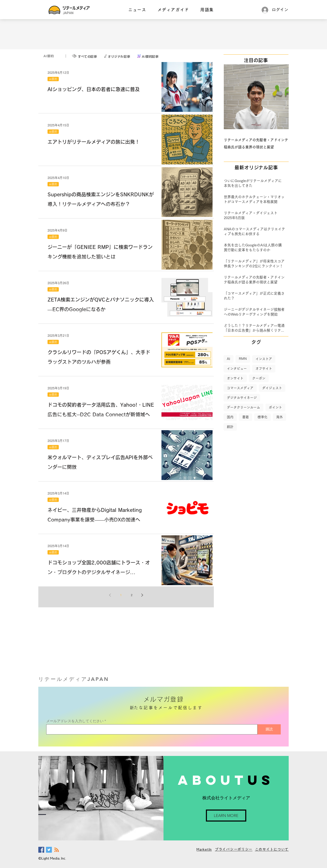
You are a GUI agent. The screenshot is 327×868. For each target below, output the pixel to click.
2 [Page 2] (132, 595)
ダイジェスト (272, 388)
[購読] (269, 729)
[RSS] (57, 850)
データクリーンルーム (243, 407)
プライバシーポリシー (234, 849)
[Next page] (142, 595)
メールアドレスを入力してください (75, 721)
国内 (230, 417)
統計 (230, 427)
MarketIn (204, 849)
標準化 (262, 417)
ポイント (275, 407)
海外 (279, 417)
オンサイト (235, 378)
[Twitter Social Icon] (49, 850)
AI (229, 359)
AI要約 (53, 79)
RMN (243, 359)
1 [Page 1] (121, 595)
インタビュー (237, 369)
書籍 (246, 417)
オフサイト (264, 369)
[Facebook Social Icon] (41, 850)
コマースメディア (240, 388)
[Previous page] (110, 595)
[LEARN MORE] (226, 816)
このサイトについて (272, 849)
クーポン (259, 378)
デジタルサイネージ (242, 398)
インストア (264, 359)
